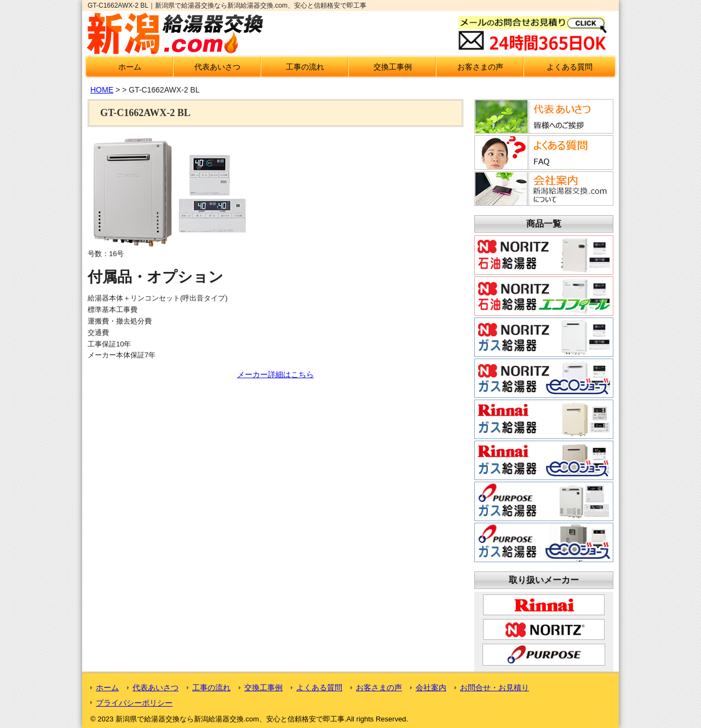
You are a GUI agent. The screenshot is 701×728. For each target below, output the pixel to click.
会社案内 (431, 687)
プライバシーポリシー (134, 703)
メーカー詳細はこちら (275, 374)
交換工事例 (393, 67)
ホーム (130, 67)
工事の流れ (305, 67)
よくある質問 (570, 67)
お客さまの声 (480, 67)
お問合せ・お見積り (495, 687)
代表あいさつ (217, 67)
